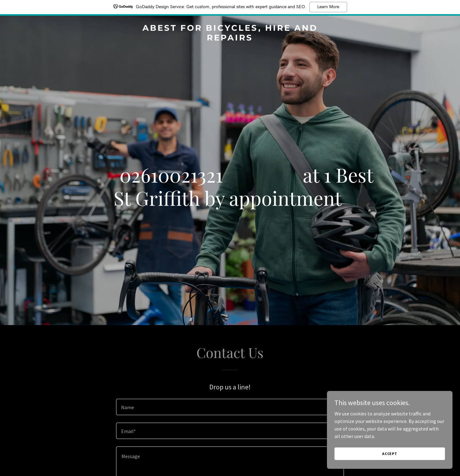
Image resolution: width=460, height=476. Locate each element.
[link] (230, 39)
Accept (390, 454)
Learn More (328, 7)
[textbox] (230, 407)
